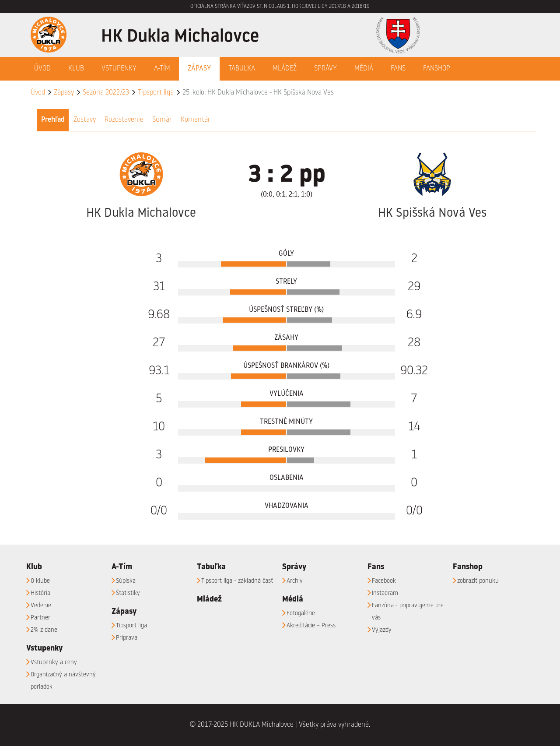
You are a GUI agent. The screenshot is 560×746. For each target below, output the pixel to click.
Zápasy (64, 93)
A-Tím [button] (162, 69)
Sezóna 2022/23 (106, 93)
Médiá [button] (364, 69)
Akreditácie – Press (311, 626)
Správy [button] (325, 69)
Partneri (41, 618)
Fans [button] (398, 69)
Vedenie (41, 605)
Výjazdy (382, 630)
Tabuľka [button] (242, 69)
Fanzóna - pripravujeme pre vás (408, 612)
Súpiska (126, 581)
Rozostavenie (124, 120)
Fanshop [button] (437, 69)
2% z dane (44, 630)
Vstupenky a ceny (54, 662)
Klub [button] (76, 69)
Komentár (196, 120)
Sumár (162, 120)
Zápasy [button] (199, 69)
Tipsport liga (156, 93)
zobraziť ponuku (478, 581)
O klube (40, 581)
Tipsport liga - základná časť (237, 581)
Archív (295, 581)
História (40, 593)
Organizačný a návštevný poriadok (63, 681)
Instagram (385, 593)
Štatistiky (128, 593)
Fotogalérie (301, 613)
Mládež (285, 69)
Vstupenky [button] (119, 69)
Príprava (127, 638)
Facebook (384, 581)
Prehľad (53, 120)
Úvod (42, 69)
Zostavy (85, 120)
